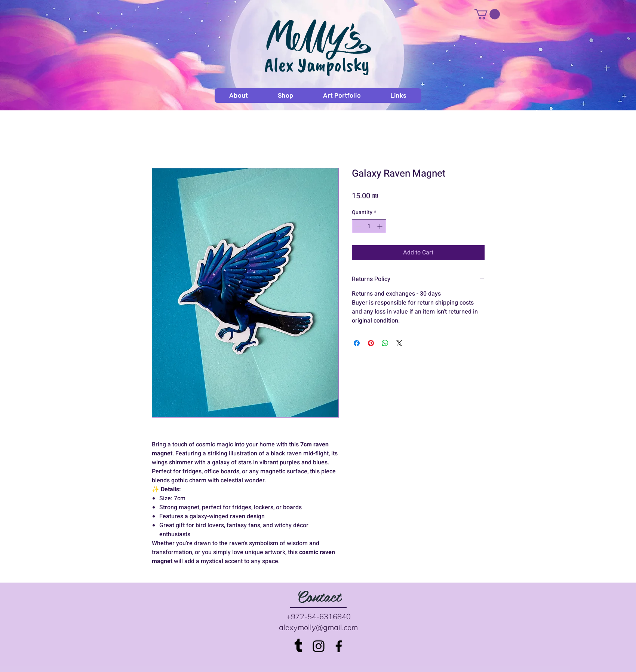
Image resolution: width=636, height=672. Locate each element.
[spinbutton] (369, 226)
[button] (487, 14)
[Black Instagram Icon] (319, 646)
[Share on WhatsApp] (385, 343)
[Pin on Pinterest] (371, 343)
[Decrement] (358, 226)
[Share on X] (399, 343)
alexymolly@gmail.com (318, 627)
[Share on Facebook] (357, 343)
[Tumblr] (298, 646)
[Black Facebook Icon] (339, 646)
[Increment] (380, 226)
